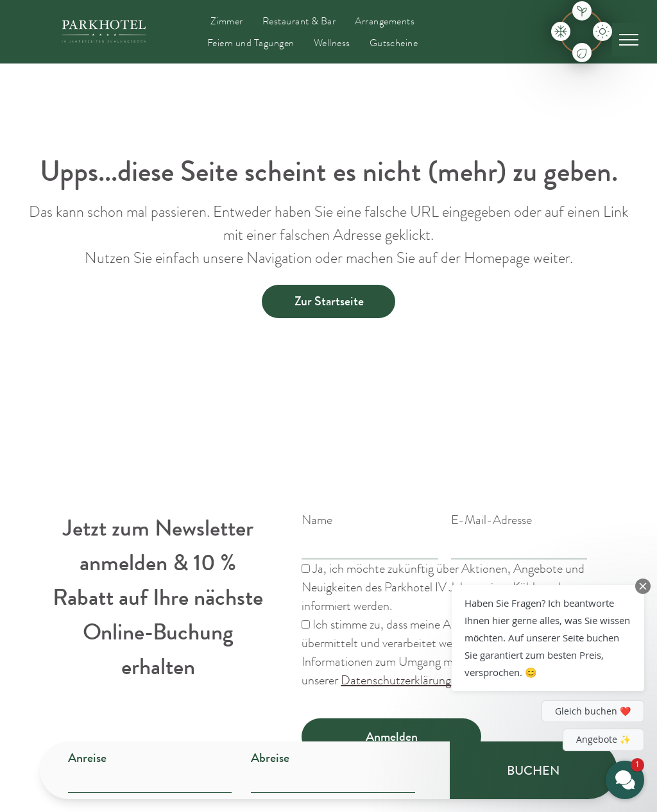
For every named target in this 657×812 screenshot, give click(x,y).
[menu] (629, 40)
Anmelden (392, 737)
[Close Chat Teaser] (643, 586)
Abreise (270, 758)
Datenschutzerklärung (396, 680)
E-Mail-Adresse (491, 520)
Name (317, 520)
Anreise (87, 758)
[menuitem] (227, 21)
